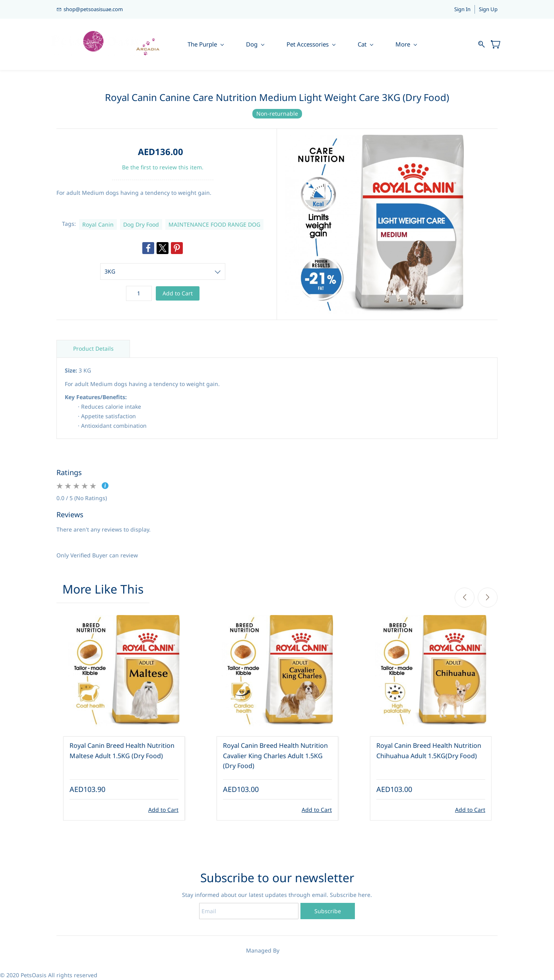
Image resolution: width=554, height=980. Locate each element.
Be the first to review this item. (163, 167)
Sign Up (488, 9)
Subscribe (328, 911)
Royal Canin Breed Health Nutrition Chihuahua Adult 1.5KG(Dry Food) (429, 751)
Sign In (462, 9)
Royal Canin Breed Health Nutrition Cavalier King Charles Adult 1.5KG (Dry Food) (275, 756)
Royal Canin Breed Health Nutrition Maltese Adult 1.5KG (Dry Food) (122, 751)
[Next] (488, 598)
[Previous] (465, 598)
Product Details (93, 349)
